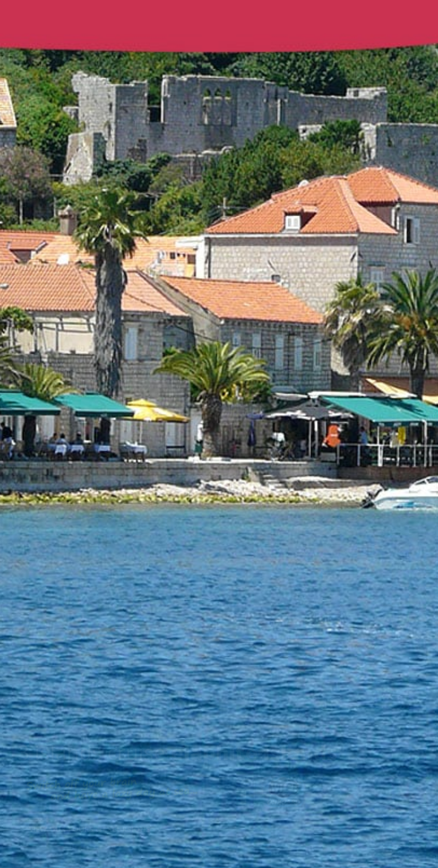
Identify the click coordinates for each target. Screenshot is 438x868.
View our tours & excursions (91, 829)
